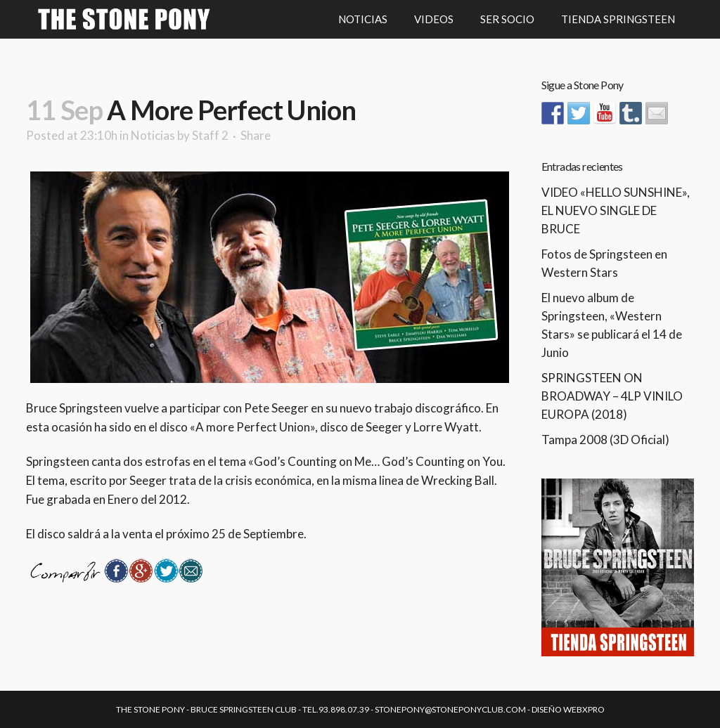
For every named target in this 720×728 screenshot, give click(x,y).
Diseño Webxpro (568, 709)
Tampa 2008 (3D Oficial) (605, 440)
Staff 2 (210, 135)
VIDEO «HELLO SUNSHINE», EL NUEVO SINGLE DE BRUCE (616, 210)
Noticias (153, 135)
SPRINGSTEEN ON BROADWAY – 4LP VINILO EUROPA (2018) (612, 396)
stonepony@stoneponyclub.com (450, 709)
